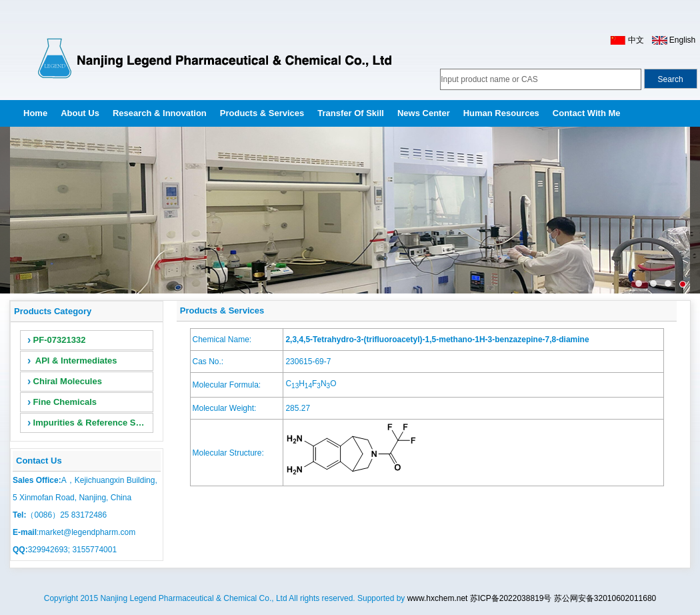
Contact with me (587, 113)
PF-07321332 (56, 340)
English (682, 40)
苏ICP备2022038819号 (511, 598)
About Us (80, 113)
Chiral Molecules (65, 381)
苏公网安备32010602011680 (605, 598)
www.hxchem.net (438, 598)
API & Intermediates (72, 361)
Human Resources (501, 113)
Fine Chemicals (62, 402)
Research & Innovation (160, 113)
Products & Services (262, 113)
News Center (424, 113)
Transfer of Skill (351, 113)
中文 (634, 40)
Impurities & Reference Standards (90, 423)
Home (35, 113)
